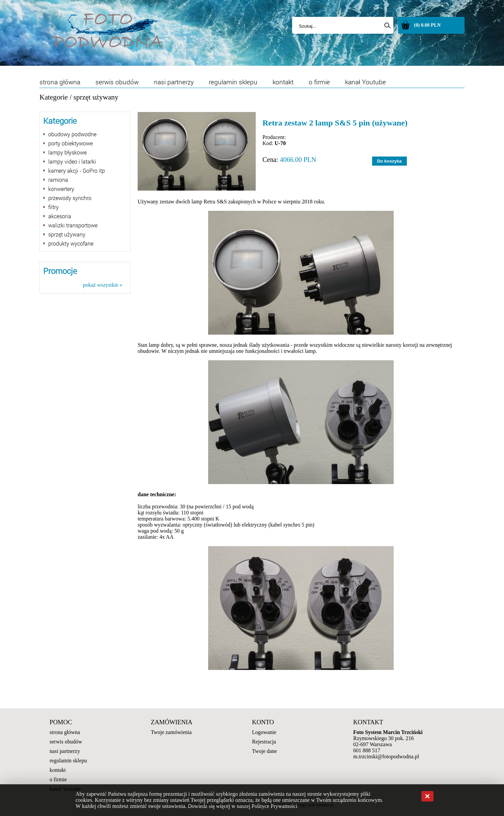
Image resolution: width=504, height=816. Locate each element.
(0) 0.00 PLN (427, 25)
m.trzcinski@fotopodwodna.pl (386, 756)
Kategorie (54, 97)
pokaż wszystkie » (103, 285)
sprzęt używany (96, 97)
